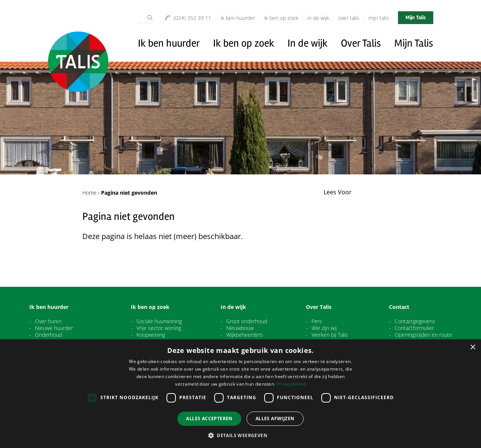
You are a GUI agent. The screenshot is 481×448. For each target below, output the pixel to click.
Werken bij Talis (330, 335)
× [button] (473, 347)
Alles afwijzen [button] (275, 418)
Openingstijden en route (423, 335)
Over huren (48, 321)
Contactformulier (414, 328)
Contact (399, 307)
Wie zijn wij (324, 328)
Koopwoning (151, 335)
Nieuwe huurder (54, 328)
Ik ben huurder (238, 18)
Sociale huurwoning (159, 321)
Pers (317, 321)
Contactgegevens (415, 321)
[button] (240, 435)
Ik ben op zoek (281, 18)
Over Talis (349, 18)
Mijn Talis (379, 18)
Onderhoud (48, 335)
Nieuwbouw (240, 328)
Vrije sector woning (159, 328)
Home (89, 193)
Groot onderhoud (247, 321)
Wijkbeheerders (245, 335)
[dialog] (240, 394)
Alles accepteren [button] (209, 418)
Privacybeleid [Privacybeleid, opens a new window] (291, 384)
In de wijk (318, 18)
